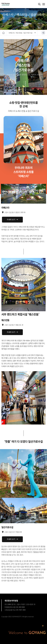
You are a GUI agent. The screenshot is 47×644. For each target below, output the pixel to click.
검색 (39, 4)
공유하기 (43, 33)
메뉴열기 (44, 4)
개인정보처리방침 (11, 601)
